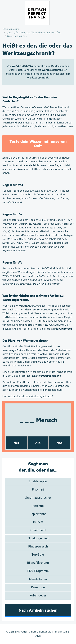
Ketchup (38, 506)
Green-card (38, 530)
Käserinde (38, 587)
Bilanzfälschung (38, 563)
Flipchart (38, 490)
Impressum (61, 632)
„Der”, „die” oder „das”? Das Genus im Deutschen (34, 33)
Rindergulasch (38, 547)
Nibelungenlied (38, 538)
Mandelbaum (38, 579)
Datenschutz (44, 632)
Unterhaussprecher (38, 498)
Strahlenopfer (38, 482)
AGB (38, 636)
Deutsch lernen (11, 29)
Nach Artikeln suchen (38, 610)
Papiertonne (38, 514)
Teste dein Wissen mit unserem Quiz (38, 143)
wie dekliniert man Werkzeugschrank (30, 396)
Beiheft (38, 522)
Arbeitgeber (38, 596)
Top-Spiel (38, 555)
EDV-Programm (38, 571)
